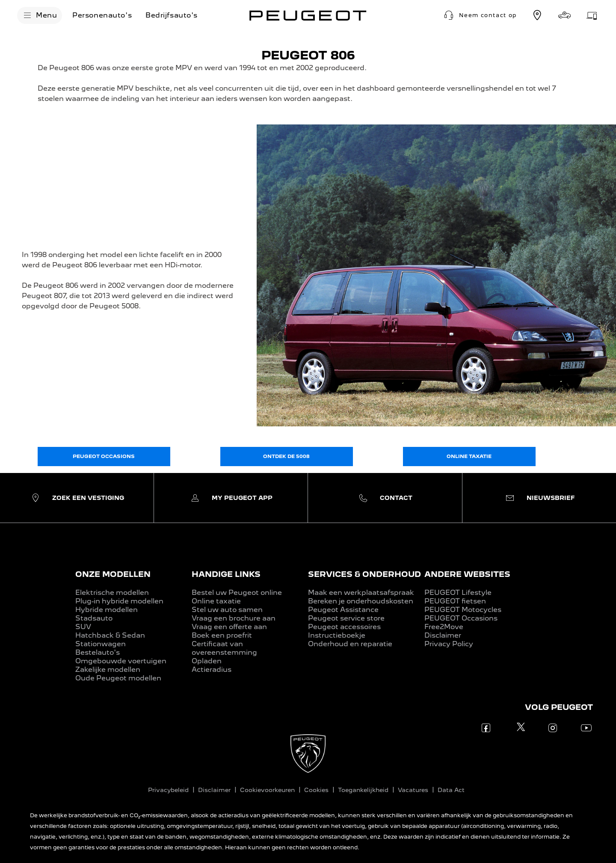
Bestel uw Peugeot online (237, 593)
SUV (83, 627)
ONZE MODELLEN (113, 574)
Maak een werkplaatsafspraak (361, 593)
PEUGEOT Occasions (461, 618)
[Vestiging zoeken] (537, 15)
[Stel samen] (565, 15)
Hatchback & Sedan (110, 635)
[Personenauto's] (102, 15)
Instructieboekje (337, 635)
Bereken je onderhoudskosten (361, 601)
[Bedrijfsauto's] (172, 15)
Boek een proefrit (222, 635)
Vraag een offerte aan (229, 627)
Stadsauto (94, 618)
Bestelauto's (98, 652)
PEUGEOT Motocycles (463, 610)
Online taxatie (216, 601)
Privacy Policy (449, 644)
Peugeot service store (346, 618)
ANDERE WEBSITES (467, 574)
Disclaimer (443, 635)
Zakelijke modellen (108, 669)
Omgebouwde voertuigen (121, 661)
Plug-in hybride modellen (119, 601)
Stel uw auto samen (227, 610)
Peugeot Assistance (343, 610)
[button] (479, 15)
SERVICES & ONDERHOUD (364, 574)
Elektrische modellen (112, 593)
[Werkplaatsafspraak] (592, 15)
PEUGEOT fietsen (455, 601)
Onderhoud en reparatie (350, 644)
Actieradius (212, 669)
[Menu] (40, 15)
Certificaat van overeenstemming (224, 648)
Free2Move (444, 627)
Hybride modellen (107, 610)
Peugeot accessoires (344, 627)
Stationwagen (101, 644)
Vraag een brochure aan (234, 618)
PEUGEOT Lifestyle (458, 593)
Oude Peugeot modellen (118, 678)
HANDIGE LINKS (226, 574)
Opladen (207, 661)
